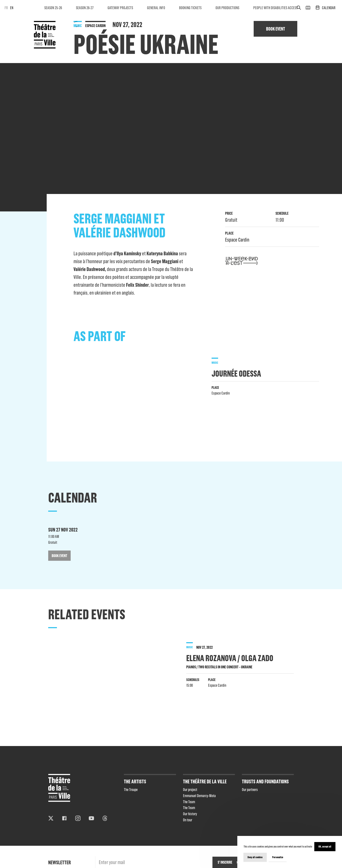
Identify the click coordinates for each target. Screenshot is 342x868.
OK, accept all (325, 847)
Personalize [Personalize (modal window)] (278, 857)
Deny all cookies (255, 857)
